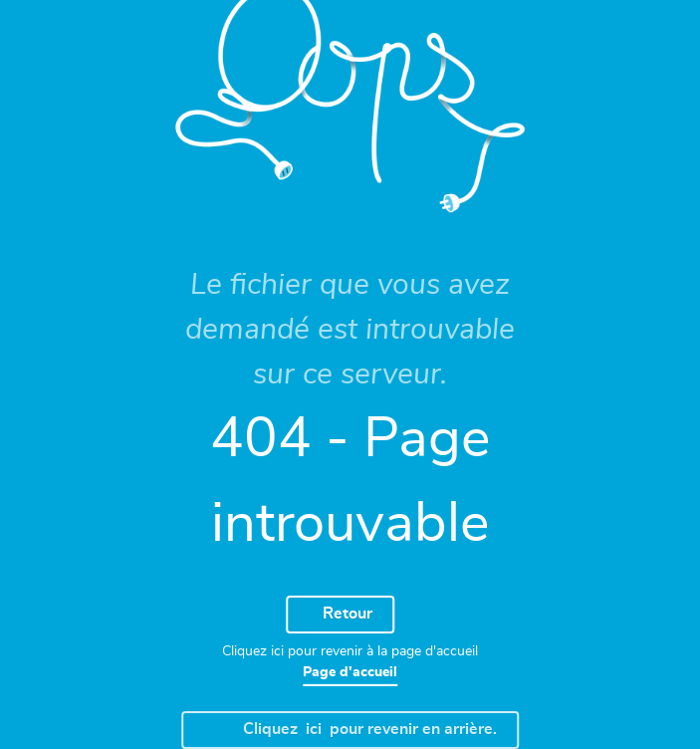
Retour (338, 615)
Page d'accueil (350, 672)
